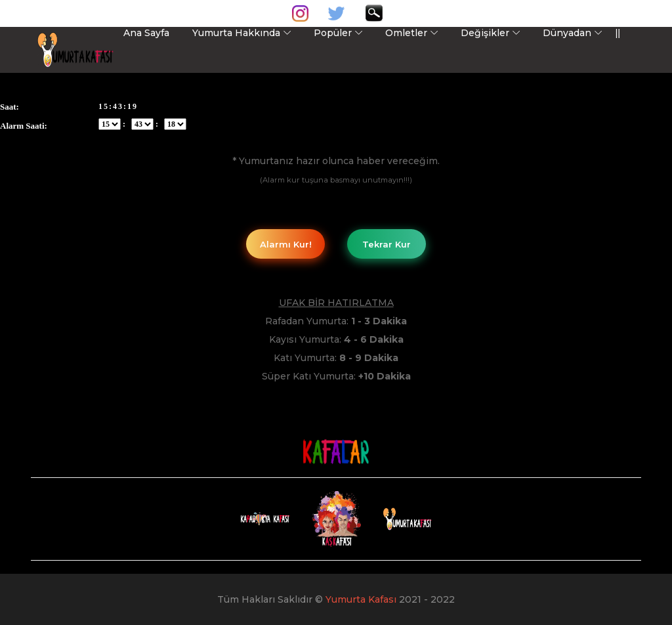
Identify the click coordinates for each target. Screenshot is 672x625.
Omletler (406, 33)
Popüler (333, 33)
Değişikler (485, 33)
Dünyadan (567, 33)
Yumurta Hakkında (236, 33)
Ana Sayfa (146, 33)
